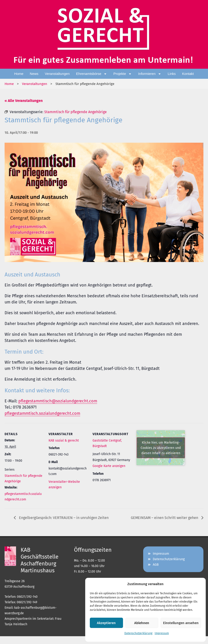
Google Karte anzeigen (109, 466)
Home (19, 74)
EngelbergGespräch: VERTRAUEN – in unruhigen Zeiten (63, 518)
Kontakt (188, 74)
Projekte (123, 74)
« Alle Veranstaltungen (24, 101)
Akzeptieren (106, 623)
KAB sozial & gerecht (64, 441)
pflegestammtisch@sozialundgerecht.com (58, 401)
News (34, 74)
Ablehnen (142, 623)
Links (172, 74)
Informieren (150, 74)
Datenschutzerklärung (138, 633)
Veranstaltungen (57, 74)
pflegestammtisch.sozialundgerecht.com (42, 413)
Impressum (162, 633)
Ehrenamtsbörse (92, 74)
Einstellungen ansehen (181, 623)
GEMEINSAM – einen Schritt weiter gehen (165, 518)
